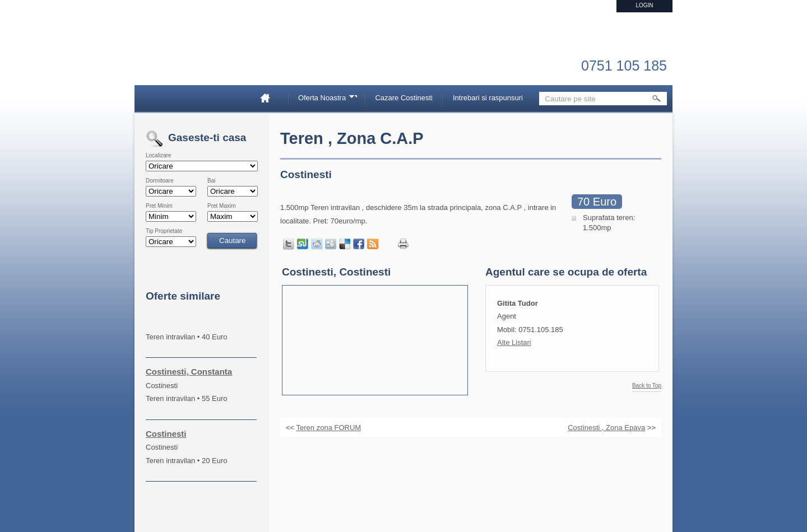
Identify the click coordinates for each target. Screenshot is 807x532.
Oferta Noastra (324, 99)
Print (403, 244)
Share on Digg (331, 244)
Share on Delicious (345, 244)
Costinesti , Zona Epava (606, 428)
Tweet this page (289, 244)
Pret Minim (159, 206)
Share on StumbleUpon (303, 244)
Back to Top (647, 386)
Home (270, 98)
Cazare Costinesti (404, 98)
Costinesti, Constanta (189, 372)
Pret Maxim (222, 206)
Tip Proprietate (164, 231)
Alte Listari (514, 342)
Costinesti (166, 434)
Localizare (159, 156)
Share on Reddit (317, 244)
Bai (211, 181)
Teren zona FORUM (329, 428)
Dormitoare (159, 181)
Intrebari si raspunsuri (488, 98)
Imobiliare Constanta (205, 56)
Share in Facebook (359, 244)
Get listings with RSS (373, 244)
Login (644, 5)
